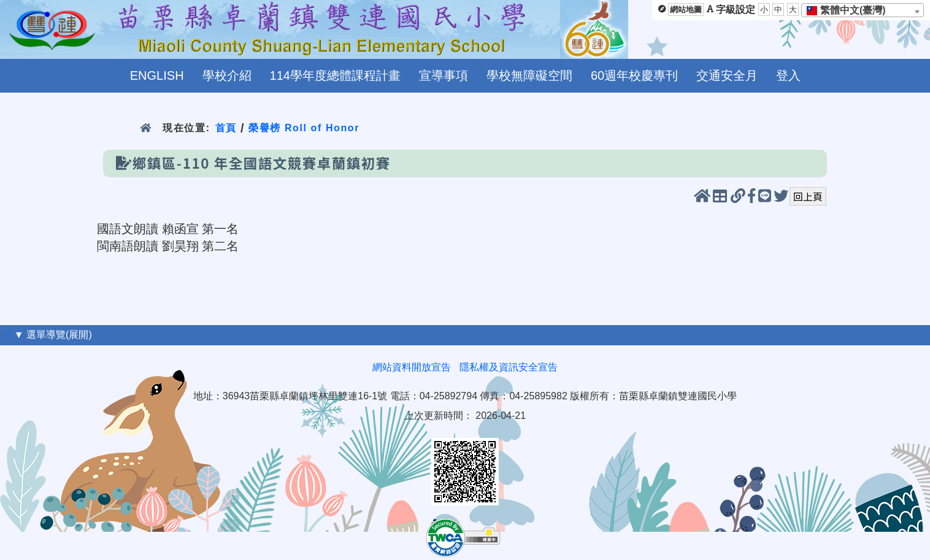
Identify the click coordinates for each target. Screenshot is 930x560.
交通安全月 (727, 75)
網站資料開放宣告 (412, 367)
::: (7, 335)
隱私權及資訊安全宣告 (509, 367)
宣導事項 (444, 75)
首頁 (226, 128)
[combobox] (863, 10)
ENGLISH (157, 75)
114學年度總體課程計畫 (335, 75)
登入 (788, 75)
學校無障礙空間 (529, 75)
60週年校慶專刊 (634, 75)
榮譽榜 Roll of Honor (304, 128)
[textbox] (850, 10)
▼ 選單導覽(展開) (53, 335)
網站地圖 (686, 10)
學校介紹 (227, 75)
